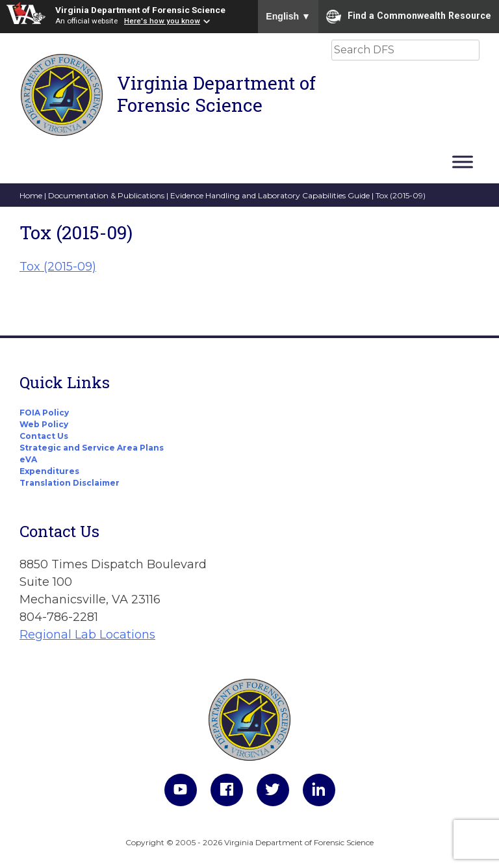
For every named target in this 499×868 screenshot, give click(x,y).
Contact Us (44, 436)
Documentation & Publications (106, 195)
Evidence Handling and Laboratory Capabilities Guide (270, 195)
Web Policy (44, 424)
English (288, 16)
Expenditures (49, 471)
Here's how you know (162, 21)
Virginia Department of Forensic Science (140, 10)
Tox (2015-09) (58, 267)
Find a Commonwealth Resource (409, 16)
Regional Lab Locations (87, 635)
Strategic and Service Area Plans (92, 448)
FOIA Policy (44, 413)
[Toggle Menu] (463, 162)
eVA (28, 459)
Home (31, 195)
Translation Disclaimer (70, 483)
